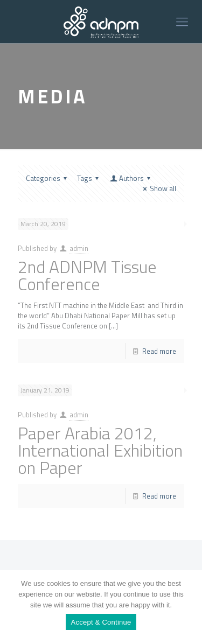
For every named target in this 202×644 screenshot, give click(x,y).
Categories (48, 178)
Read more (159, 351)
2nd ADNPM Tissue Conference (87, 275)
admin (79, 248)
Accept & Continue (101, 622)
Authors (131, 178)
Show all (158, 188)
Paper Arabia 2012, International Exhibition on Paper (100, 450)
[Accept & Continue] (189, 607)
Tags (89, 178)
